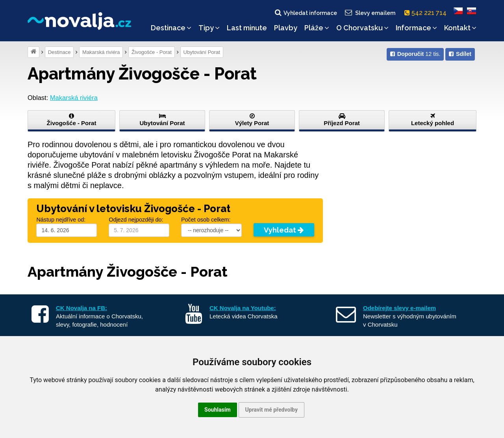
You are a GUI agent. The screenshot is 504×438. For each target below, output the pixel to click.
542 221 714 (427, 13)
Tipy (209, 28)
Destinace (171, 28)
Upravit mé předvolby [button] (271, 410)
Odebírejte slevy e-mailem (399, 308)
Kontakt (460, 28)
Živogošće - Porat (152, 52)
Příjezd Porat (342, 120)
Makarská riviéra (101, 52)
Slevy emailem (370, 13)
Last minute (247, 28)
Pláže (317, 28)
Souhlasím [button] (218, 410)
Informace (416, 28)
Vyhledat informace (305, 13)
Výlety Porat (252, 120)
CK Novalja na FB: (82, 308)
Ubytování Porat (202, 52)
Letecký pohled (433, 120)
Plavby (286, 28)
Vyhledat (284, 230)
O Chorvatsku (362, 28)
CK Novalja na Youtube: (243, 308)
